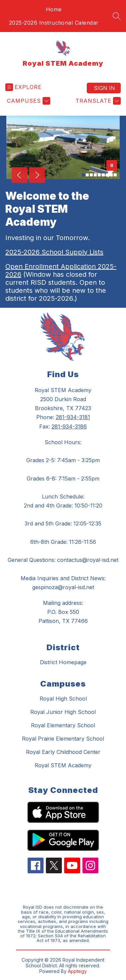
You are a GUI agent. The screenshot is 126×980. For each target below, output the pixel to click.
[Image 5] (99, 175)
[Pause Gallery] (112, 166)
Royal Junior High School (63, 712)
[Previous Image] (20, 176)
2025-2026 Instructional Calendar (54, 23)
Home (54, 9)
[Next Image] (37, 176)
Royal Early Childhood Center (63, 752)
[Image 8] (111, 175)
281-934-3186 (69, 426)
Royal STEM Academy (63, 765)
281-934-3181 (73, 417)
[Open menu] (23, 87)
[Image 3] (91, 175)
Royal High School (63, 699)
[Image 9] (115, 175)
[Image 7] (107, 175)
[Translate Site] (97, 101)
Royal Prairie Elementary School (63, 739)
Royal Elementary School (63, 725)
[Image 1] (83, 175)
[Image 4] (95, 175)
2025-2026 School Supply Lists (54, 252)
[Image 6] (103, 175)
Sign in (104, 88)
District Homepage (63, 662)
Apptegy (77, 971)
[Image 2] (87, 175)
